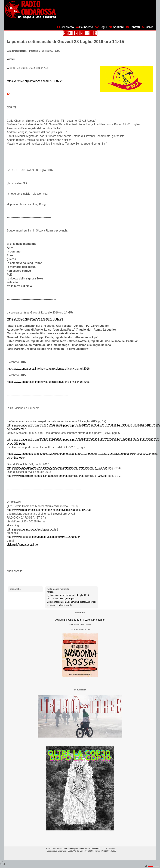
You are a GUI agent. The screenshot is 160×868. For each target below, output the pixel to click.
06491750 (96, 848)
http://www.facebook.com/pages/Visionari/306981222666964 (44, 537)
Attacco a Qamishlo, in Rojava (61, 599)
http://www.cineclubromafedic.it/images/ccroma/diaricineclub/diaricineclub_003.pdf (57, 476)
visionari (11, 59)
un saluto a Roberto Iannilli (59, 605)
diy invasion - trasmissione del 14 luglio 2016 (68, 595)
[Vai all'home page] (30, 18)
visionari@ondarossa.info (22, 545)
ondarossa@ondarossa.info (76, 848)
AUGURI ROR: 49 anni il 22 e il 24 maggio (80, 620)
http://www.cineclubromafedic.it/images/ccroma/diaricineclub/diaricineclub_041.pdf (57, 468)
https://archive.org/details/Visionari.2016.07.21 (35, 319)
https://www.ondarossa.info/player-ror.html (32, 529)
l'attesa (50, 592)
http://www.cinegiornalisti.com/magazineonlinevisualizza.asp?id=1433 (49, 510)
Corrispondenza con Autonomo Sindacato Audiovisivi (71, 602)
